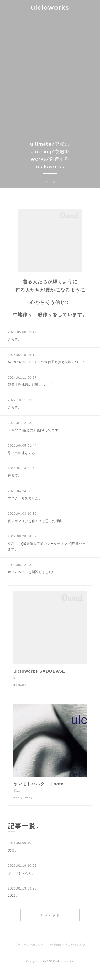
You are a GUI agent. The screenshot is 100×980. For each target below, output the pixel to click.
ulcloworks (50, 7)
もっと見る (50, 926)
